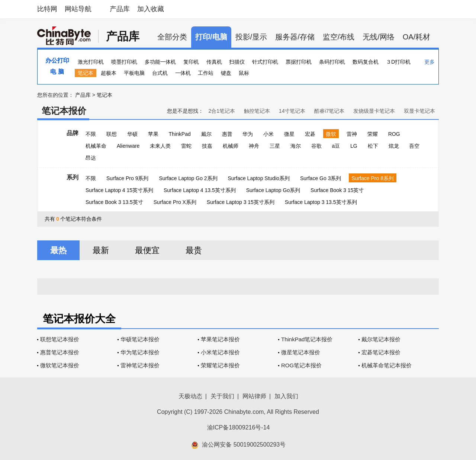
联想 (112, 134)
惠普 (227, 134)
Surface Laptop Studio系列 (259, 178)
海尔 (296, 146)
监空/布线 (339, 37)
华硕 (132, 134)
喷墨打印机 (124, 62)
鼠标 (244, 73)
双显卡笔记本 (419, 111)
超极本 (109, 73)
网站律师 (254, 396)
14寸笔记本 (292, 111)
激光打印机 (91, 62)
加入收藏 (151, 9)
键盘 (226, 73)
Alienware (128, 146)
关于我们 (222, 396)
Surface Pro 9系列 (128, 178)
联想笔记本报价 (60, 339)
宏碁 (310, 134)
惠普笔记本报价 (60, 352)
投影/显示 (251, 37)
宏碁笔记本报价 (381, 352)
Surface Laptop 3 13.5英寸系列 (321, 202)
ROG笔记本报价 (301, 365)
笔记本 (86, 73)
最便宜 (147, 250)
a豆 (336, 146)
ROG (394, 134)
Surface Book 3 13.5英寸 (114, 202)
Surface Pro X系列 (175, 202)
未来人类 (160, 146)
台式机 (160, 73)
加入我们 (286, 396)
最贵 (194, 250)
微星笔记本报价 (301, 352)
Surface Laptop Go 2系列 (188, 178)
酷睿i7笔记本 (329, 111)
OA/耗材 (416, 37)
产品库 (120, 9)
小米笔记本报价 (220, 352)
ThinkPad (180, 134)
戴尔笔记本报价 (381, 339)
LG (354, 146)
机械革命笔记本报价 (387, 365)
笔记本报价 (64, 111)
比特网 (47, 9)
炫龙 (394, 146)
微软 (331, 134)
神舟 (254, 146)
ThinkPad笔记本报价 (307, 339)
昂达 (91, 158)
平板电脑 (134, 73)
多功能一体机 (160, 62)
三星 (275, 146)
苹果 (153, 134)
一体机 (183, 73)
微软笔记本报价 (60, 365)
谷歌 (316, 146)
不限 (91, 134)
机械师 (231, 146)
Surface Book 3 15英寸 (337, 190)
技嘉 (207, 146)
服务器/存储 (295, 37)
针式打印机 (265, 62)
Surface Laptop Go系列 (273, 190)
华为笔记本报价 (140, 352)
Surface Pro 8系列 (373, 178)
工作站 (206, 73)
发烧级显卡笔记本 (374, 111)
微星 (289, 134)
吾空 (414, 146)
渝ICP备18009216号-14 (239, 427)
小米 (268, 134)
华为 (248, 134)
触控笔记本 (257, 111)
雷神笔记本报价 (140, 365)
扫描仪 (237, 62)
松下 (373, 146)
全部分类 (172, 37)
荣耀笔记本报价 (220, 365)
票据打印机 (299, 62)
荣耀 (373, 134)
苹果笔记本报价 (220, 339)
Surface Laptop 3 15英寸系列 (241, 202)
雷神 (352, 134)
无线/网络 (379, 37)
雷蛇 (186, 146)
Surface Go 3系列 (321, 178)
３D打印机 (398, 62)
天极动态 (190, 396)
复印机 (191, 62)
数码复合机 (366, 62)
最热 (58, 250)
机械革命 (96, 146)
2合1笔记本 (222, 111)
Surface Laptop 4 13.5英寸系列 (200, 190)
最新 (101, 250)
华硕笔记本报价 (140, 339)
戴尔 (206, 134)
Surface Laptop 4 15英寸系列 (119, 190)
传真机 (214, 62)
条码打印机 (332, 62)
